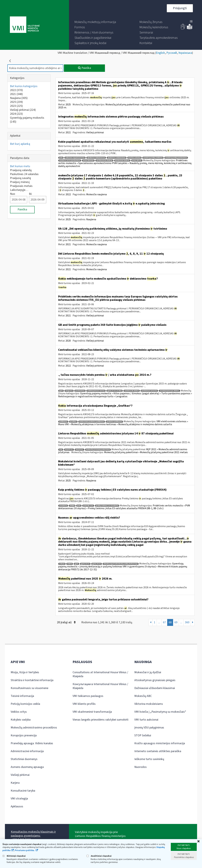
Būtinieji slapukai (14, 856)
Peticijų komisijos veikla (25, 704)
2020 (68, 341)
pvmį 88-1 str (88, 506)
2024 (16, 114)
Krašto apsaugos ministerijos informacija (160, 743)
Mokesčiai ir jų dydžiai (148, 672)
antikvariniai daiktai (104, 161)
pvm (61, 158)
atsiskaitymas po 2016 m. (169, 391)
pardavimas (80, 391)
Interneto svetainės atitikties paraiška (158, 751)
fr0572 (70, 564)
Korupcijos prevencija (24, 735)
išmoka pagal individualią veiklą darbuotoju (121, 564)
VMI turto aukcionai (146, 720)
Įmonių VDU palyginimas (149, 728)
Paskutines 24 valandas (24, 174)
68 (170, 622)
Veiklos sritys (19, 712)
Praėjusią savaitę (20, 178)
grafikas (73, 422)
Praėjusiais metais (21, 186)
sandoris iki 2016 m (132, 391)
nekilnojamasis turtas (96, 391)
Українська (185, 53)
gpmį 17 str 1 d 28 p (115, 391)
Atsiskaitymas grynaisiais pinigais (155, 680)
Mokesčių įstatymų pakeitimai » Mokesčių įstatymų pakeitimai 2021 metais (146, 452)
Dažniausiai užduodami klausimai (155, 688)
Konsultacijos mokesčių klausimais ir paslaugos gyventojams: (33, 834)
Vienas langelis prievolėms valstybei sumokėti (101, 720)
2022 (16, 90)
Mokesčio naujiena (96, 194)
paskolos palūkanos (114, 422)
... (159, 622)
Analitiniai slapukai (99, 856)
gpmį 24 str (97, 564)
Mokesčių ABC (143, 696)
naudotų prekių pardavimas (176, 158)
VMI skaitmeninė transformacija (92, 712)
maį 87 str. (69, 450)
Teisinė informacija (22, 696)
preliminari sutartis (149, 391)
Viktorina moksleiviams (149, 704)
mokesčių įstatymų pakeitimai (98, 450)
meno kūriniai (88, 161)
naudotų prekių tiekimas (153, 158)
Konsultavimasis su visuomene (29, 688)
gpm (61, 391)
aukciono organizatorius (75, 158)
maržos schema (134, 158)
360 (187, 622)
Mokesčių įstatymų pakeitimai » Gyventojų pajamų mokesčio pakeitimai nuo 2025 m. (124, 106)
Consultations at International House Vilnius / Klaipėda (100, 674)
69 (176, 622)
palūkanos (63, 422)
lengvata (69, 391)
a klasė (62, 564)
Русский (172, 53)
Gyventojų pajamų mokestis (27, 120)
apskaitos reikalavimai (117, 158)
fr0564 (72, 506)
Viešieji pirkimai (23, 110)
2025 (16, 102)
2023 (16, 106)
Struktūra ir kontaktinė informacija (32, 680)
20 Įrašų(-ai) (66, 622)
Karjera (15, 783)
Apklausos (17, 806)
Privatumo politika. (25, 850)
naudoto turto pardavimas (70, 161)
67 (164, 622)
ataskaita (63, 506)
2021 (16, 94)
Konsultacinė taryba (23, 791)
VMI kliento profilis (84, 704)
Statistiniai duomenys (24, 759)
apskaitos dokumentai (96, 158)
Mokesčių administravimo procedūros (34, 728)
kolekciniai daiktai (122, 161)
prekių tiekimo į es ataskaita (107, 506)
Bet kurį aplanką (20, 144)
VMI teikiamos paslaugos (88, 696)
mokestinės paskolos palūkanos (92, 422)
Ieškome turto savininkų (149, 759)
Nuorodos (140, 767)
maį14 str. (79, 450)
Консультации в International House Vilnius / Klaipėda (100, 686)
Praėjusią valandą (21, 170)
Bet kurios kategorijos (24, 86)
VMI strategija (19, 799)
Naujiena (19, 98)
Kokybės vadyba (21, 720)
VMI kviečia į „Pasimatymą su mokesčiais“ (160, 712)
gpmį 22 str (85, 564)
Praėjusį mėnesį (20, 182)
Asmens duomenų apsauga (27, 767)
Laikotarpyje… (19, 190)
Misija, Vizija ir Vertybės (25, 672)
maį (61, 450)
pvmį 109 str (137, 161)
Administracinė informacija (27, 751)
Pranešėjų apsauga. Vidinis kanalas (32, 743)
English (160, 53)
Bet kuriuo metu (20, 166)
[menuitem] (95, 22)
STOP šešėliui (143, 735)
